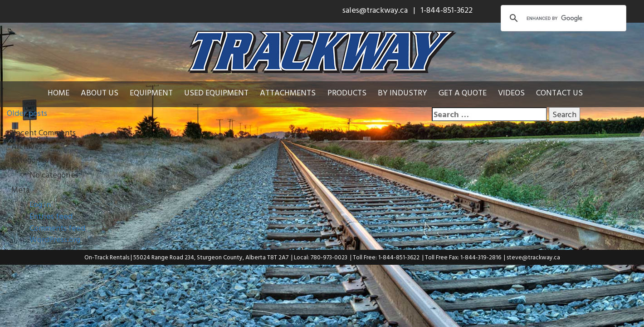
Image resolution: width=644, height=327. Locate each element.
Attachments (288, 92)
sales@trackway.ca (375, 10)
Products (347, 92)
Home (59, 92)
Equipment (151, 92)
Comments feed (57, 228)
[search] (562, 18)
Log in (40, 204)
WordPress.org (55, 239)
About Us (100, 92)
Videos (511, 92)
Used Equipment (216, 92)
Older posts (27, 113)
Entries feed (51, 216)
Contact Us (559, 92)
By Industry (402, 92)
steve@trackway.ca (533, 257)
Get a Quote (463, 92)
